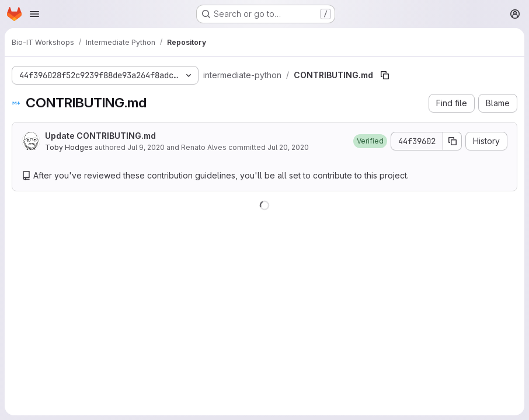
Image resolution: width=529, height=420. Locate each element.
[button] (370, 141)
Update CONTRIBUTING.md (100, 136)
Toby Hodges (69, 147)
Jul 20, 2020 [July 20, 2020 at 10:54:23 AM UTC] (288, 147)
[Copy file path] (385, 75)
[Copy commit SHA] (453, 141)
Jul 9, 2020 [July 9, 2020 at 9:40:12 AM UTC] (146, 147)
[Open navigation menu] (34, 14)
